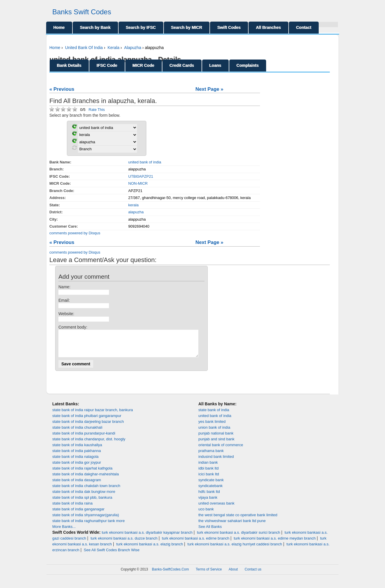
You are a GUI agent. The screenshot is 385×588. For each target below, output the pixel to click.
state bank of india (214, 415)
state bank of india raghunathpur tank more (89, 526)
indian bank (208, 468)
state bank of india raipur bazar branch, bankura (93, 415)
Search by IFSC (141, 27)
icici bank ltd (209, 479)
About (233, 575)
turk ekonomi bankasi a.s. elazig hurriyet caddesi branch (235, 549)
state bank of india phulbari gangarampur (87, 421)
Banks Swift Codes (82, 12)
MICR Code (144, 65)
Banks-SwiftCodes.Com (170, 575)
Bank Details (69, 65)
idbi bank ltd (208, 473)
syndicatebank (210, 491)
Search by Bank (95, 27)
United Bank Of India (84, 48)
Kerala (113, 48)
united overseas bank (216, 508)
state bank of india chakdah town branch (86, 491)
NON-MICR (138, 183)
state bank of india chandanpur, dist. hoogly (89, 444)
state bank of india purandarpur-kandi (84, 438)
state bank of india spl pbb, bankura (82, 503)
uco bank (206, 514)
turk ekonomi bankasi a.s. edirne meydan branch (275, 543)
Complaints (248, 65)
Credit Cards (182, 65)
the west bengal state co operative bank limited (238, 520)
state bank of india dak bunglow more (84, 497)
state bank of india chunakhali (77, 433)
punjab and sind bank (216, 444)
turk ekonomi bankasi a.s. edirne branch (196, 543)
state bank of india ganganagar (78, 514)
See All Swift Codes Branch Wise (112, 555)
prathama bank (211, 456)
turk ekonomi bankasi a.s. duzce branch (124, 543)
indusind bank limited (216, 462)
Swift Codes (229, 27)
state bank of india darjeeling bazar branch (88, 427)
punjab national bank (216, 438)
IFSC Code (107, 65)
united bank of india (145, 162)
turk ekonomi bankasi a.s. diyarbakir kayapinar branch (147, 538)
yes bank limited (212, 427)
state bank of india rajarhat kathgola (82, 473)
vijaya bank (208, 503)
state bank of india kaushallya (77, 450)
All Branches (268, 27)
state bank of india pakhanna (77, 456)
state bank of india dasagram (77, 485)
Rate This (97, 110)
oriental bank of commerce (221, 450)
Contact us (253, 575)
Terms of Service (209, 575)
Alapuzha (133, 48)
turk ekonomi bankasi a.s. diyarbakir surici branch (239, 538)
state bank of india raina (72, 508)
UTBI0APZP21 (141, 176)
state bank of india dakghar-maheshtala (86, 479)
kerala (133, 205)
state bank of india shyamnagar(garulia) (86, 520)
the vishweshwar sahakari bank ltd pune (232, 526)
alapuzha (136, 212)
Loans (215, 65)
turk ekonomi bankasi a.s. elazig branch (150, 549)
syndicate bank (211, 485)
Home (59, 27)
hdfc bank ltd (209, 497)
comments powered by (75, 233)
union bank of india (214, 433)
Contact (304, 27)
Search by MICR (187, 27)
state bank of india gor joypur (77, 468)
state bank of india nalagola (75, 462)
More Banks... (64, 532)
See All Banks (210, 532)
